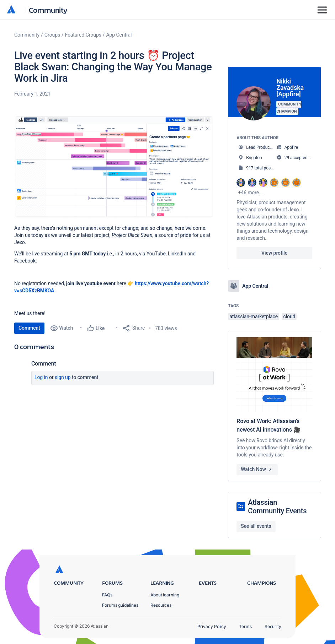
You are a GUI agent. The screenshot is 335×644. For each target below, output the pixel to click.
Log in (41, 377)
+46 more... (250, 193)
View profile (274, 253)
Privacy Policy (212, 626)
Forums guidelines (120, 605)
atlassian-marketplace (254, 316)
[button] (114, 167)
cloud (289, 316)
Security (273, 626)
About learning (165, 595)
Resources (161, 605)
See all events (256, 526)
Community (48, 10)
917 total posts (260, 168)
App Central (119, 35)
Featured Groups (83, 35)
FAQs (107, 595)
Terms (245, 626)
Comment (29, 328)
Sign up (63, 377)
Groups (52, 35)
